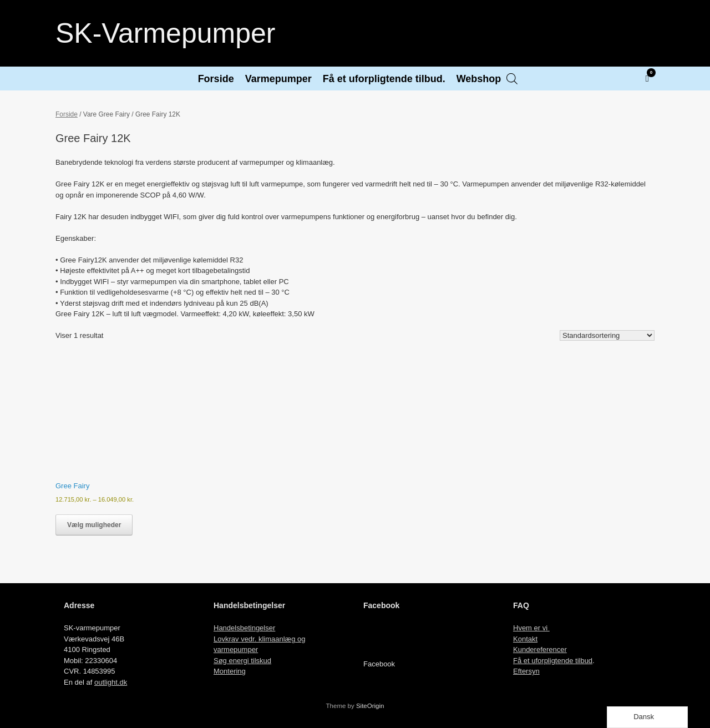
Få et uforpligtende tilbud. (384, 79)
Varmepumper (278, 79)
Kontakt (525, 639)
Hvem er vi (531, 628)
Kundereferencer (540, 649)
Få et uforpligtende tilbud (553, 661)
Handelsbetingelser (244, 628)
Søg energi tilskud (242, 661)
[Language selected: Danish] (647, 717)
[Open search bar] (512, 79)
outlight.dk (111, 682)
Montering (230, 671)
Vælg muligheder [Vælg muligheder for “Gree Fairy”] (94, 525)
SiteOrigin (370, 706)
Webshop (479, 79)
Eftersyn (526, 671)
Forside (216, 79)
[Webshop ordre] (607, 335)
